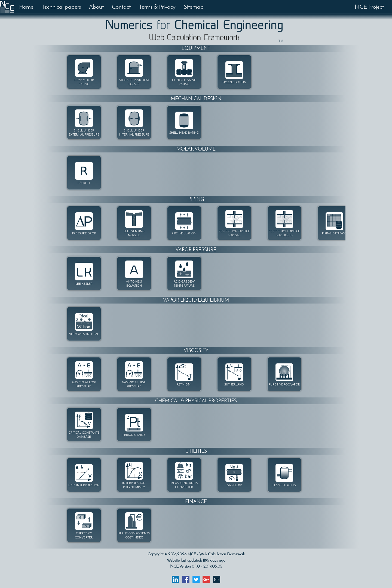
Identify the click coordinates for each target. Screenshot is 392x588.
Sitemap (194, 7)
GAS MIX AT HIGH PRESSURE (134, 384)
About (96, 7)
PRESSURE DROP (84, 233)
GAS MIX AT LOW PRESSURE (84, 384)
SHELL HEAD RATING (184, 133)
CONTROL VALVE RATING (184, 82)
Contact (121, 7)
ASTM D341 (184, 385)
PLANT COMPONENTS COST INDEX (134, 535)
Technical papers (61, 7)
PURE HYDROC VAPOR (284, 385)
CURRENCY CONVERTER (84, 535)
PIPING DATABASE (334, 233)
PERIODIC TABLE (134, 435)
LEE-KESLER (84, 284)
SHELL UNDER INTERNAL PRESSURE (134, 133)
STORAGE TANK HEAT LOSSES (134, 82)
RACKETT (84, 183)
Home (26, 7)
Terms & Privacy (157, 7)
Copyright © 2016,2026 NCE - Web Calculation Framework (196, 554)
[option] (72, 72)
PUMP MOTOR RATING (84, 82)
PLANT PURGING (284, 485)
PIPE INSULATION (184, 233)
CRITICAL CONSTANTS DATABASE (84, 435)
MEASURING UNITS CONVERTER (184, 485)
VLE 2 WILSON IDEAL (84, 334)
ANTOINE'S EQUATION (134, 284)
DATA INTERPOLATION (84, 485)
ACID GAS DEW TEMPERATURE (184, 284)
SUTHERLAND (234, 385)
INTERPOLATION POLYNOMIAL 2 (134, 485)
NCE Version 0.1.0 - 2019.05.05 (196, 566)
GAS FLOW (234, 485)
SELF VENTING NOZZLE (134, 233)
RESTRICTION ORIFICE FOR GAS (234, 233)
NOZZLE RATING (234, 82)
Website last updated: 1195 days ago (196, 560)
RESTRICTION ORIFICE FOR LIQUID (284, 233)
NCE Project (369, 7)
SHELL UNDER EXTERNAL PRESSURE (84, 133)
